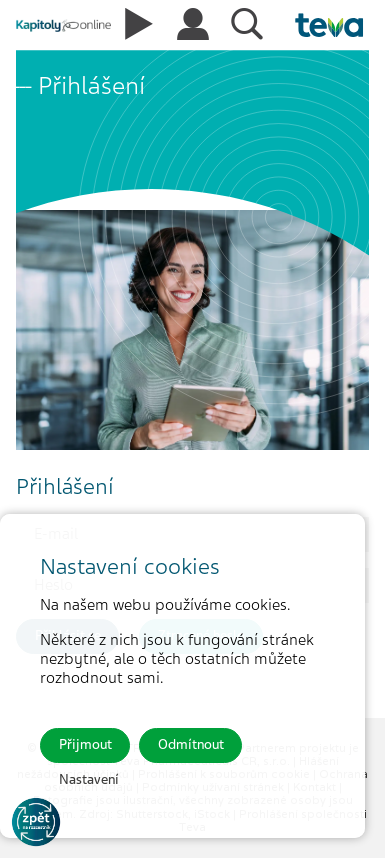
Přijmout (85, 744)
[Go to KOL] (36, 822)
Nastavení (89, 779)
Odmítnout (191, 744)
